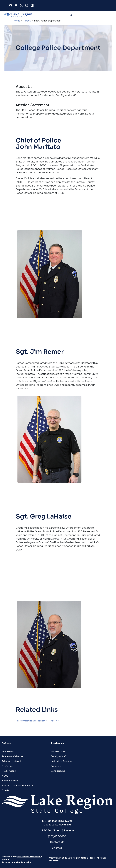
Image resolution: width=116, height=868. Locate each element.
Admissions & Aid (11, 761)
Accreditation (58, 752)
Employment (8, 766)
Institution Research (62, 761)
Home (17, 21)
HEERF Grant (9, 771)
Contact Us (57, 842)
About (27, 21)
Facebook (11, 6)
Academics (8, 752)
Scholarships (58, 771)
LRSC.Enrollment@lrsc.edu (57, 830)
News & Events (10, 781)
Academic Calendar (12, 756)
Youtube (16, 6)
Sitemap (57, 848)
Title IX (54, 721)
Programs (56, 766)
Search (71, 15)
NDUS (5, 776)
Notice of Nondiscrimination (18, 786)
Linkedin (33, 6)
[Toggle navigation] (109, 15)
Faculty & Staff (59, 756)
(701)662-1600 (57, 836)
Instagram (27, 6)
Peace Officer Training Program (30, 721)
